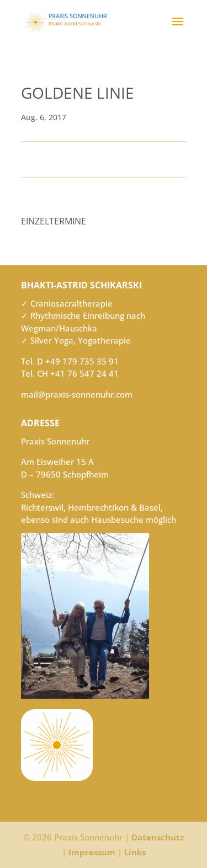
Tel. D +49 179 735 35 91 (70, 361)
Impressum (92, 852)
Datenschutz (158, 837)
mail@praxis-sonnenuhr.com (77, 394)
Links (135, 852)
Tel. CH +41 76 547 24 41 (70, 373)
